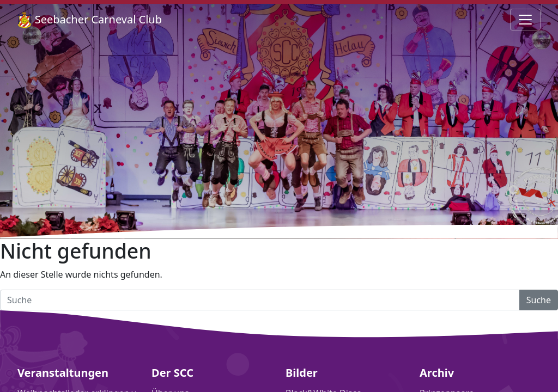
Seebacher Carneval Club (90, 20)
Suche (539, 300)
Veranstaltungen (63, 373)
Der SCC (172, 373)
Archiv (437, 373)
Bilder (302, 373)
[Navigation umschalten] (525, 20)
